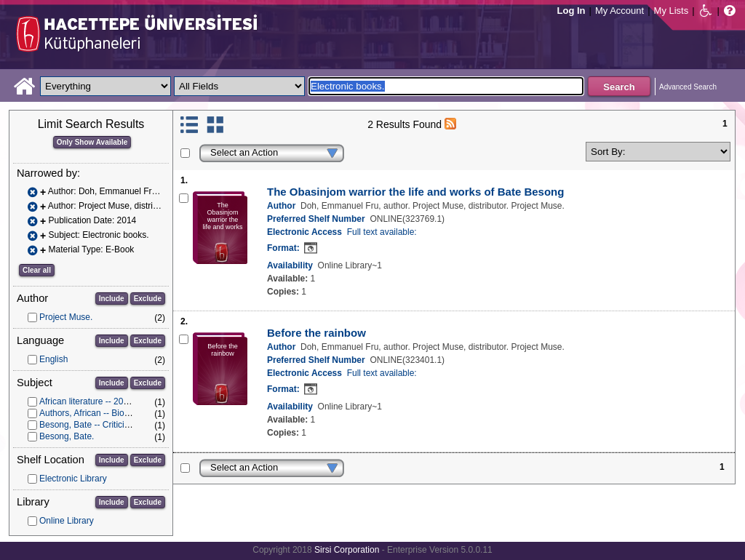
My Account (619, 11)
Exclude (148, 299)
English (53, 359)
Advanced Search (688, 87)
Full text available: (382, 232)
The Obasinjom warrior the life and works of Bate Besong (415, 192)
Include (112, 299)
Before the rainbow (316, 333)
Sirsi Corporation (347, 550)
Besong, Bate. (67, 436)
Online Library (67, 521)
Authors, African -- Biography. (96, 413)
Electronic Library (73, 479)
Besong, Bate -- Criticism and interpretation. (124, 425)
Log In (571, 11)
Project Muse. (66, 317)
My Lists (672, 11)
